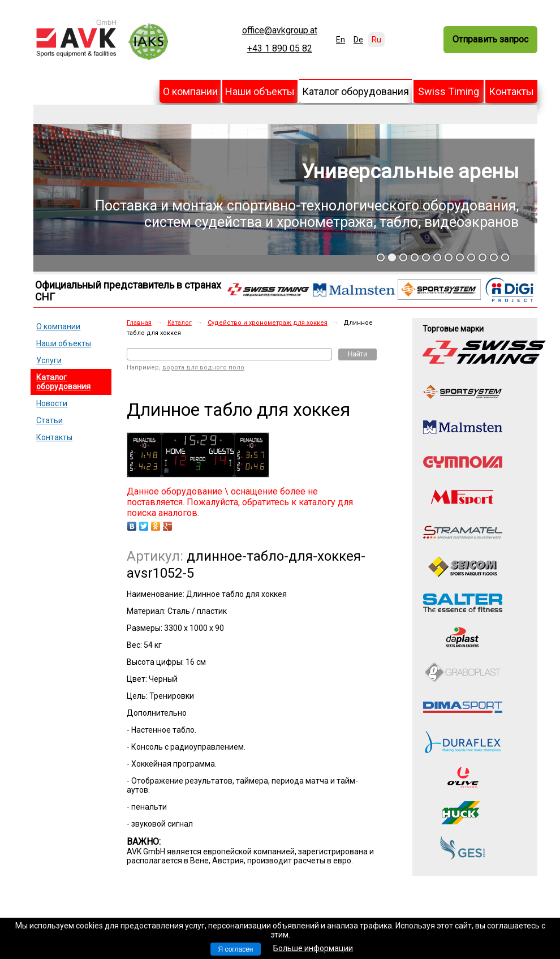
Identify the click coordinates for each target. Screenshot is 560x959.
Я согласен (236, 949)
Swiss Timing (449, 91)
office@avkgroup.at (280, 31)
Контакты (511, 91)
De (358, 40)
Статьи (49, 420)
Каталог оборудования (356, 91)
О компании (190, 91)
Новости (52, 403)
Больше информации (313, 948)
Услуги (49, 360)
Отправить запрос (490, 39)
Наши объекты (260, 91)
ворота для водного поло (203, 367)
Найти (357, 354)
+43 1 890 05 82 (280, 49)
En (341, 40)
